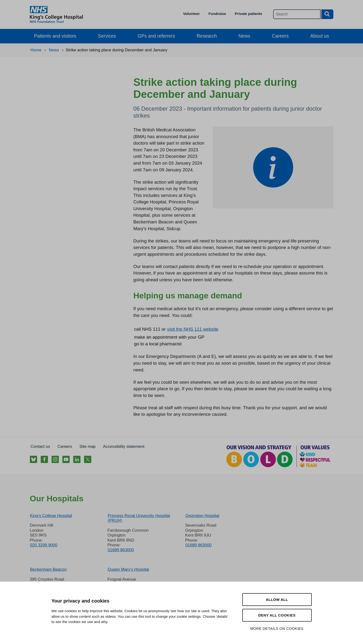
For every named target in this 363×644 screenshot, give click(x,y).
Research (207, 36)
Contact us (40, 446)
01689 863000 (121, 550)
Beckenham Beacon (48, 569)
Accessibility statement (124, 446)
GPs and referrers (156, 36)
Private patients (249, 14)
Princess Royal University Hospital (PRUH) (139, 518)
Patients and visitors (55, 36)
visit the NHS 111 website (193, 329)
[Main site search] (297, 14)
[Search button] (327, 14)
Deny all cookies (277, 615)
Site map (88, 446)
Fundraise (217, 14)
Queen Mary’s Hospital (128, 569)
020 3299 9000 (44, 545)
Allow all (277, 600)
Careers (280, 36)
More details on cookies (277, 628)
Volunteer (191, 14)
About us (320, 36)
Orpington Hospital (202, 516)
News (244, 36)
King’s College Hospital (51, 516)
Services (107, 36)
